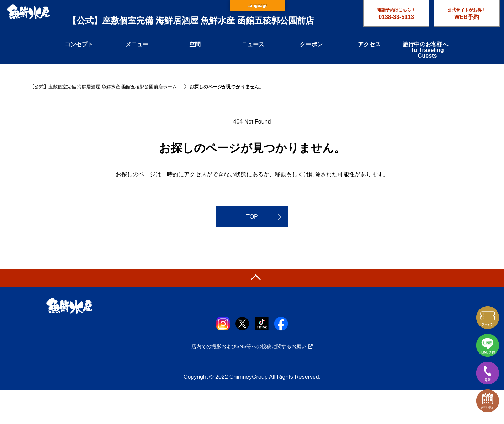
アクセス (369, 44)
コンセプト (79, 44)
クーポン (311, 44)
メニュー (137, 44)
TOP (252, 217)
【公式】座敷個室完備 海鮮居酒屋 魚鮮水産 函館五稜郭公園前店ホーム (104, 87)
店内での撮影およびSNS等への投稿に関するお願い (252, 346)
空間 (195, 44)
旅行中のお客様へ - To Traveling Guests (427, 50)
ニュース (253, 44)
